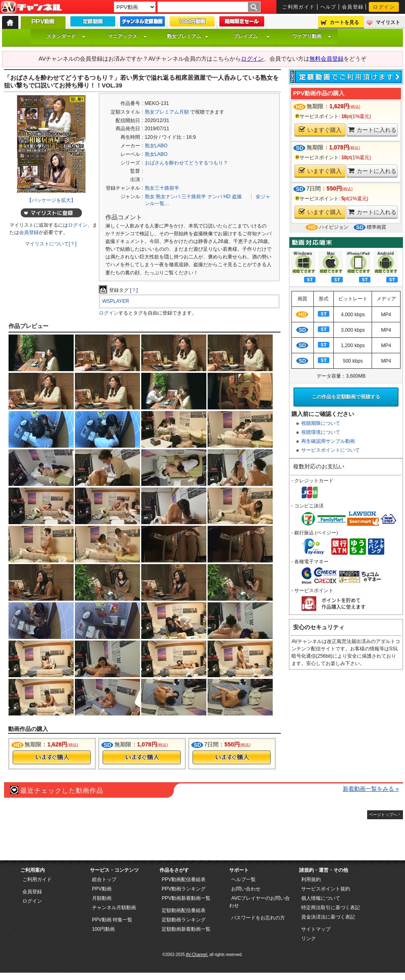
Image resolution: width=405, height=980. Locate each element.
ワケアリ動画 (312, 36)
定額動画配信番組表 (184, 910)
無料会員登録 (326, 59)
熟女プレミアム (188, 36)
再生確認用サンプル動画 (328, 441)
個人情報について (321, 898)
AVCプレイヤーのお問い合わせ (259, 902)
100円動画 (103, 929)
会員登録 (353, 7)
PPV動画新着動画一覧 (186, 898)
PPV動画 (102, 889)
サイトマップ (316, 929)
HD (227, 197)
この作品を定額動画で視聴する (346, 397)
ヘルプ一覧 (243, 879)
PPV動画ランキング (184, 889)
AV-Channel (31, 7)
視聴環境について (321, 432)
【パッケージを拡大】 (51, 200)
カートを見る (344, 22)
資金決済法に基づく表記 (328, 917)
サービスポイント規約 (326, 889)
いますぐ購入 (320, 130)
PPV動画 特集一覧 (112, 920)
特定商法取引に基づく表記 (331, 908)
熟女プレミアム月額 (167, 112)
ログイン (384, 7)
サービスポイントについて (331, 450)
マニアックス (127, 36)
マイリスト (388, 22)
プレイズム (252, 36)
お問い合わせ (246, 889)
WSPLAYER (116, 301)
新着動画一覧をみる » (371, 789)
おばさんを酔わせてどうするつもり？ (186, 163)
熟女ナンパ (168, 197)
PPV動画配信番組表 (184, 879)
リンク (309, 938)
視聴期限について (321, 423)
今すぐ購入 (52, 757)
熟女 (150, 197)
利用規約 (311, 879)
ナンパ (215, 197)
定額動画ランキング (184, 920)
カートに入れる (372, 130)
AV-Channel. (197, 955)
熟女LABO (156, 146)
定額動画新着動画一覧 (186, 929)
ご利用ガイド (299, 7)
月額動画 (102, 898)
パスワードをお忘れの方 (258, 918)
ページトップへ (383, 815)
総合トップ (104, 879)
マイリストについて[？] (51, 244)
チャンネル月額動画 (114, 908)
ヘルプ (328, 7)
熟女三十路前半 (162, 188)
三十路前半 (194, 197)
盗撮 (237, 197)
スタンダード (66, 36)
